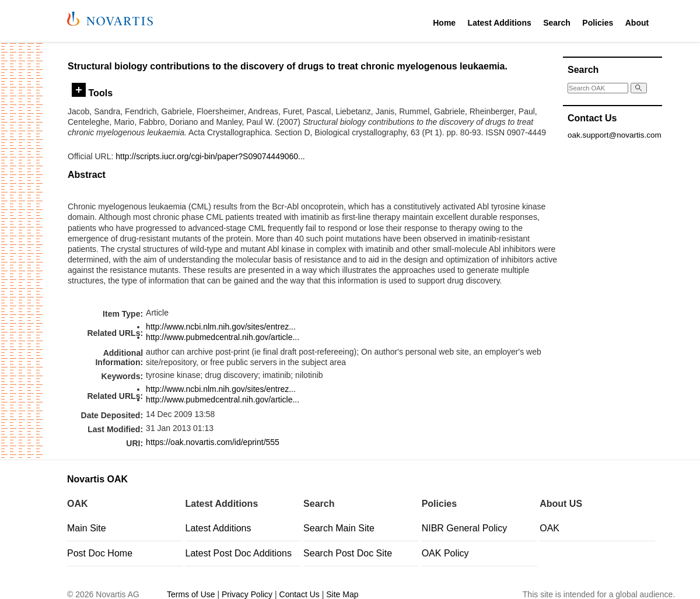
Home (444, 23)
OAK (549, 528)
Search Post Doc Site (348, 553)
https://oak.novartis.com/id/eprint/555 (213, 442)
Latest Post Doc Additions (239, 553)
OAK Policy (445, 553)
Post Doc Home (100, 553)
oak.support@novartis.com (615, 135)
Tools (92, 93)
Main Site (87, 528)
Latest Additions (500, 23)
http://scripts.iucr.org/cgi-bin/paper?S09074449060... (210, 156)
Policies (598, 23)
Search (557, 23)
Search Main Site (339, 528)
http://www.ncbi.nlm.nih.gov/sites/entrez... (221, 327)
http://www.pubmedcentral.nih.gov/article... (223, 337)
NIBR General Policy (465, 528)
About (637, 23)
